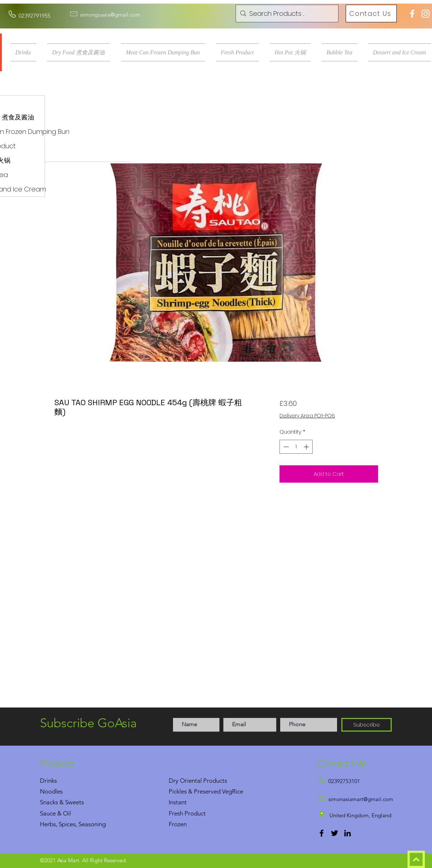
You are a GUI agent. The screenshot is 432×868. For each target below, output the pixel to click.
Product (195, 813)
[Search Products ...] (286, 14)
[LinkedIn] (347, 833)
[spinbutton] (296, 447)
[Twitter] (335, 833)
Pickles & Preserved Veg (200, 791)
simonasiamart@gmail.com (361, 799)
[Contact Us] (371, 13)
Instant (178, 802)
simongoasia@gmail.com (110, 15)
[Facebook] (322, 833)
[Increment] (307, 447)
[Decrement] (285, 447)
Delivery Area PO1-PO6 (307, 416)
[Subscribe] (367, 725)
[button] (26, 52)
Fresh (176, 813)
